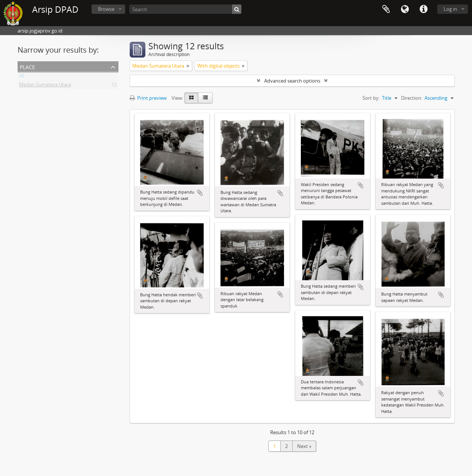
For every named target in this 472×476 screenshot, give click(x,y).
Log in (450, 9)
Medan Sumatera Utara (45, 86)
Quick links (423, 9)
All (22, 77)
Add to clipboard (200, 193)
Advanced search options (292, 81)
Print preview (148, 98)
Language (405, 9)
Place (27, 66)
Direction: (412, 98)
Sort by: (371, 98)
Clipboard (386, 9)
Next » (304, 446)
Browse (106, 9)
